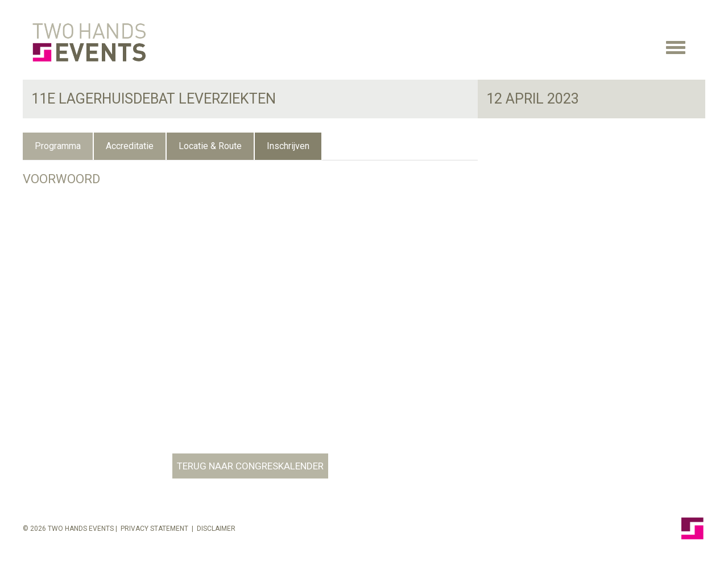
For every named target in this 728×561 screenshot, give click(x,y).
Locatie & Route (210, 146)
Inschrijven (288, 146)
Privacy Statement (154, 529)
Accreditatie (130, 146)
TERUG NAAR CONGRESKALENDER (250, 466)
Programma (58, 146)
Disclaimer (216, 529)
